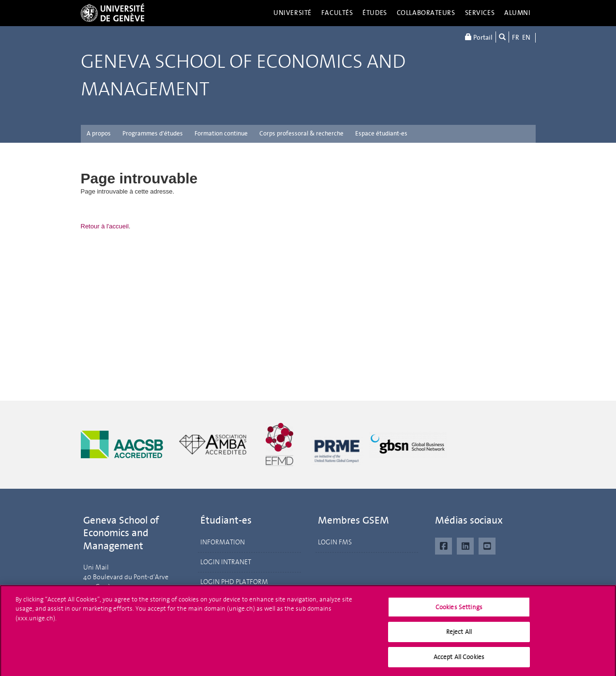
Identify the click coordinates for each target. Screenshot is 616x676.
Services (480, 13)
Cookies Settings (459, 611)
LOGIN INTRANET (226, 562)
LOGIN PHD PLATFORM (234, 582)
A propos (99, 133)
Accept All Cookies (459, 661)
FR (516, 38)
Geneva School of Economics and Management (243, 75)
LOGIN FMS (335, 542)
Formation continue (221, 133)
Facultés (337, 13)
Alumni (517, 13)
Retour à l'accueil (105, 226)
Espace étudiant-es (381, 133)
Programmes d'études (153, 133)
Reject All (459, 636)
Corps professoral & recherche (301, 133)
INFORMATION (223, 542)
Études (375, 13)
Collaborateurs (426, 13)
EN (526, 38)
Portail (479, 37)
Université (293, 13)
